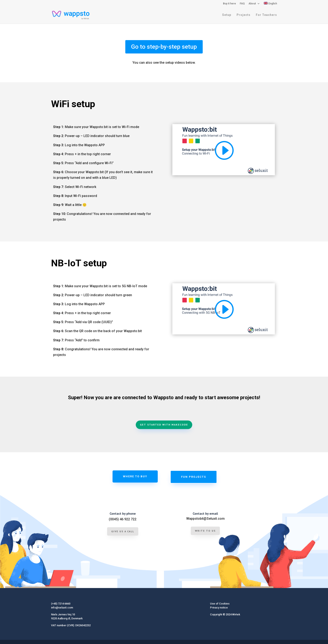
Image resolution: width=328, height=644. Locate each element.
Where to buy (135, 476)
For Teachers (266, 15)
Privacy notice (219, 608)
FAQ (242, 4)
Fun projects (194, 477)
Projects (243, 15)
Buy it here (229, 4)
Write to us (205, 531)
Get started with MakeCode (164, 425)
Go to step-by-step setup (164, 47)
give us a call (123, 531)
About (252, 4)
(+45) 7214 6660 (61, 604)
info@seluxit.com (62, 608)
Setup (227, 15)
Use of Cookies (220, 604)
